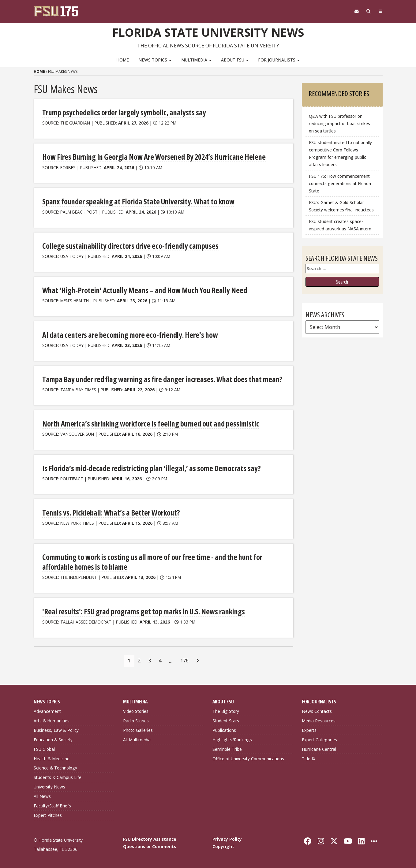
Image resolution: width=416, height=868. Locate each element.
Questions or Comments (150, 846)
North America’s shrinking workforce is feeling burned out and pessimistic (149, 423)
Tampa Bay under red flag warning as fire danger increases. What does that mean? (159, 379)
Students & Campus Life (58, 777)
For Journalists (279, 60)
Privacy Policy (227, 838)
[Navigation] (380, 11)
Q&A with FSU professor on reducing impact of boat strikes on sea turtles (339, 123)
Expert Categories (319, 739)
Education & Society (53, 739)
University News (49, 786)
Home (123, 60)
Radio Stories (136, 720)
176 (184, 660)
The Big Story (226, 711)
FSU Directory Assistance (150, 838)
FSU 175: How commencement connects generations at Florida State (340, 183)
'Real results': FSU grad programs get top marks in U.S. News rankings (141, 611)
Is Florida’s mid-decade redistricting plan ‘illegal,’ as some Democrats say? (149, 468)
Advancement (47, 711)
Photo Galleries (138, 730)
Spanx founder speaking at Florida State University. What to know (136, 201)
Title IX (309, 758)
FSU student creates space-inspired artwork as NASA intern (340, 225)
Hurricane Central (319, 749)
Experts (309, 730)
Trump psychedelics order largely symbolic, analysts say (123, 112)
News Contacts (317, 711)
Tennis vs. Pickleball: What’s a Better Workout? (110, 512)
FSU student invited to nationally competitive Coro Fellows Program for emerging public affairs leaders (340, 153)
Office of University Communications (248, 758)
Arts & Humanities (52, 720)
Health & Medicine (52, 758)
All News (42, 796)
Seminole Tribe (227, 749)
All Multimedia (137, 739)
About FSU (235, 60)
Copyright (223, 846)
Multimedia (196, 60)
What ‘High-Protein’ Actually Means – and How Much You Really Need (142, 290)
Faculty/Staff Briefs (52, 805)
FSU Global (44, 749)
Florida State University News (208, 32)
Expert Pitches (48, 815)
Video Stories (136, 711)
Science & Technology (55, 767)
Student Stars (226, 720)
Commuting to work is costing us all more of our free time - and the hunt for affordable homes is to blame (150, 562)
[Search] (368, 11)
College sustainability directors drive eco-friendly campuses (129, 246)
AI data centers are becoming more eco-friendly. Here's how (128, 335)
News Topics (155, 60)
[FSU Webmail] (356, 11)
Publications (224, 730)
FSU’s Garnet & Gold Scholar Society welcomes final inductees (341, 206)
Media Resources (319, 720)
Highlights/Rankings (232, 739)
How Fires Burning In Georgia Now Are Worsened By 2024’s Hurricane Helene (152, 157)
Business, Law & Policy (56, 730)
